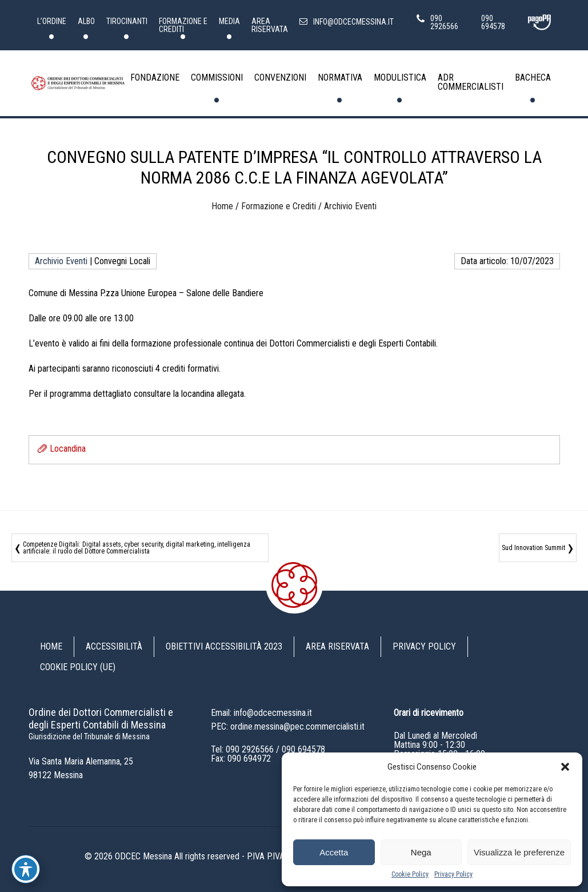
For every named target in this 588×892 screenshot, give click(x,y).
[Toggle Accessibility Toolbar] (26, 869)
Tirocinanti (127, 21)
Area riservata (270, 25)
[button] (565, 767)
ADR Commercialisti (471, 82)
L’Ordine (52, 21)
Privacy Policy (453, 874)
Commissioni (217, 77)
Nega (421, 852)
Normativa (340, 77)
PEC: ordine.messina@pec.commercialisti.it (288, 726)
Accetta (334, 852)
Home (222, 206)
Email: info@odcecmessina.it (261, 713)
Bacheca (533, 77)
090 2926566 (250, 749)
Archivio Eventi (350, 206)
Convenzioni (280, 77)
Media (229, 21)
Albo (86, 21)
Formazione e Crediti (183, 25)
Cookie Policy (410, 874)
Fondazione (155, 77)
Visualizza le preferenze (519, 852)
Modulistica (400, 77)
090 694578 (303, 749)
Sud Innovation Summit (533, 548)
